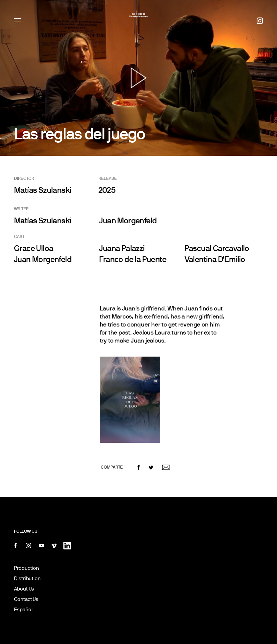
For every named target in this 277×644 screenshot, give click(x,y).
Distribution (27, 578)
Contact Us (26, 599)
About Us (24, 589)
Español (23, 609)
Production (27, 568)
